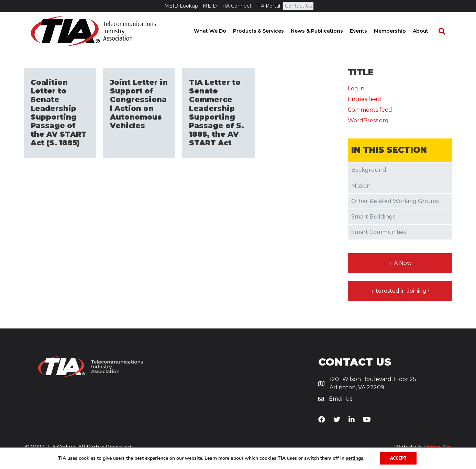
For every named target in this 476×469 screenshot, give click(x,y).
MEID (210, 6)
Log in (356, 88)
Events (365, 31)
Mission (361, 186)
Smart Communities (379, 232)
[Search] (445, 31)
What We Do (217, 31)
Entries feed (364, 99)
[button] (400, 263)
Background (369, 170)
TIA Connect (237, 6)
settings (355, 458)
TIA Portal (268, 6)
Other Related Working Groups (395, 201)
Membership (397, 31)
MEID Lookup (181, 6)
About (427, 31)
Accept (398, 458)
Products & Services (265, 31)
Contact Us (298, 6)
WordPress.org (368, 120)
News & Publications (324, 31)
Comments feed (370, 110)
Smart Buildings (373, 217)
